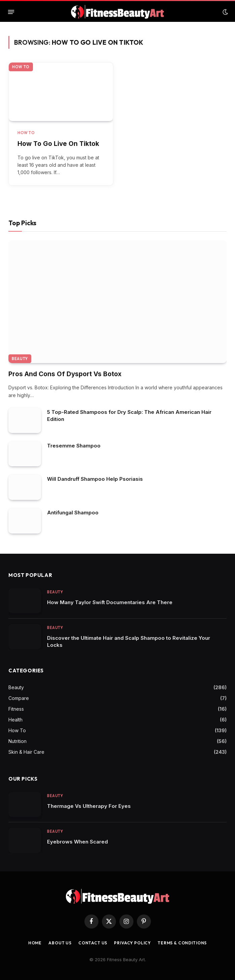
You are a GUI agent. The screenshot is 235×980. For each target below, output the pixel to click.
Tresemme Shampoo (74, 446)
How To (21, 67)
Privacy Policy (132, 943)
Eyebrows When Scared (77, 842)
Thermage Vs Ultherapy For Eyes (89, 806)
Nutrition (17, 741)
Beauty (20, 359)
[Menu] (11, 12)
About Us (60, 943)
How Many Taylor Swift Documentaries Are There (110, 602)
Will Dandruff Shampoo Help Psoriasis (95, 479)
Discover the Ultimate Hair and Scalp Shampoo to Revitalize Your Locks (129, 641)
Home (35, 943)
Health (15, 720)
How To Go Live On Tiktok (58, 144)
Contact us (93, 943)
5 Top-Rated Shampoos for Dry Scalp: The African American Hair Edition (129, 416)
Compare (19, 698)
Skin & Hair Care (26, 752)
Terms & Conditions (182, 943)
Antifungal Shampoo (73, 513)
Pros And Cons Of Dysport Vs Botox (65, 374)
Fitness (16, 709)
